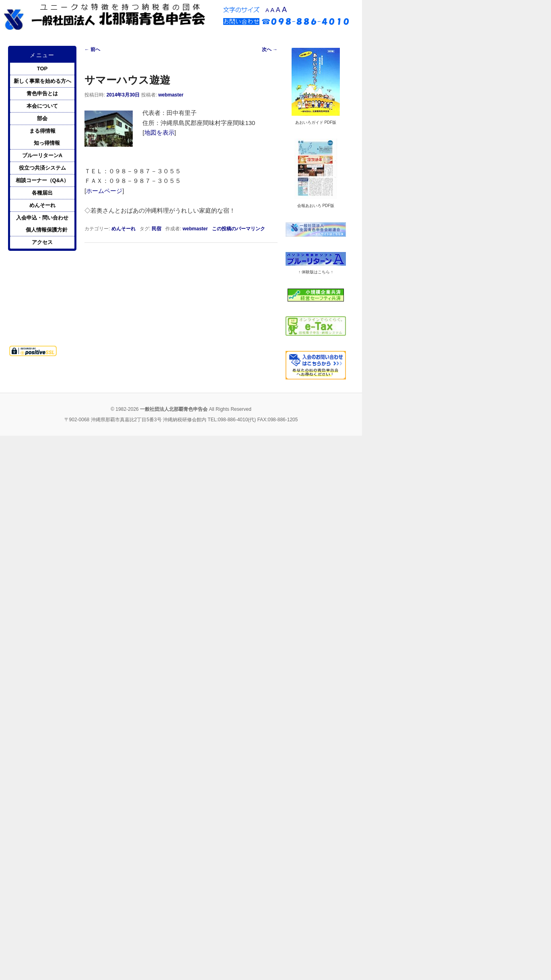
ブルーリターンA (42, 155)
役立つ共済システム (42, 168)
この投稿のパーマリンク (238, 229)
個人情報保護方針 (47, 230)
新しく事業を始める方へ (42, 81)
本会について (42, 106)
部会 (42, 118)
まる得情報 (42, 131)
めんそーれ (123, 229)
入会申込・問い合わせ (42, 218)
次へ (270, 49)
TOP (42, 69)
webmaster (171, 95)
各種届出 (42, 193)
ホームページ (104, 191)
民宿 (156, 229)
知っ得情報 (47, 143)
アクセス (42, 242)
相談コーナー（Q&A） (42, 180)
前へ (92, 49)
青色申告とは (42, 93)
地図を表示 (159, 132)
